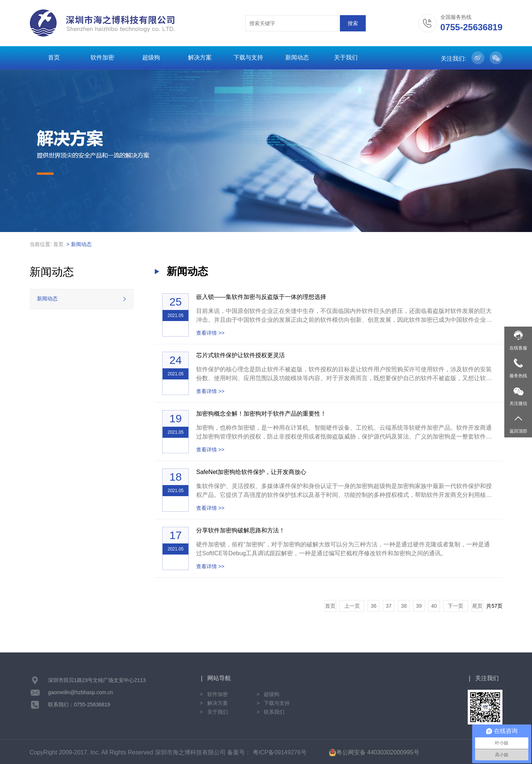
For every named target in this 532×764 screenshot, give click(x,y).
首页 (54, 57)
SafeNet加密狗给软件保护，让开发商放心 (251, 472)
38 (404, 606)
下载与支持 (248, 57)
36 (374, 606)
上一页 (352, 606)
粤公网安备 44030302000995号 (374, 753)
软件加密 (102, 57)
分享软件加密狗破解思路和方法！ (241, 530)
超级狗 (151, 57)
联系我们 (274, 712)
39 (419, 606)
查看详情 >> (210, 333)
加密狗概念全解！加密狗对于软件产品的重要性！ (261, 414)
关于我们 (346, 57)
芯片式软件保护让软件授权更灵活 (241, 355)
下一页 (456, 606)
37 (389, 606)
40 (434, 606)
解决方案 (200, 57)
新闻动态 (297, 57)
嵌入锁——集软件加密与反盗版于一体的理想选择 (261, 297)
